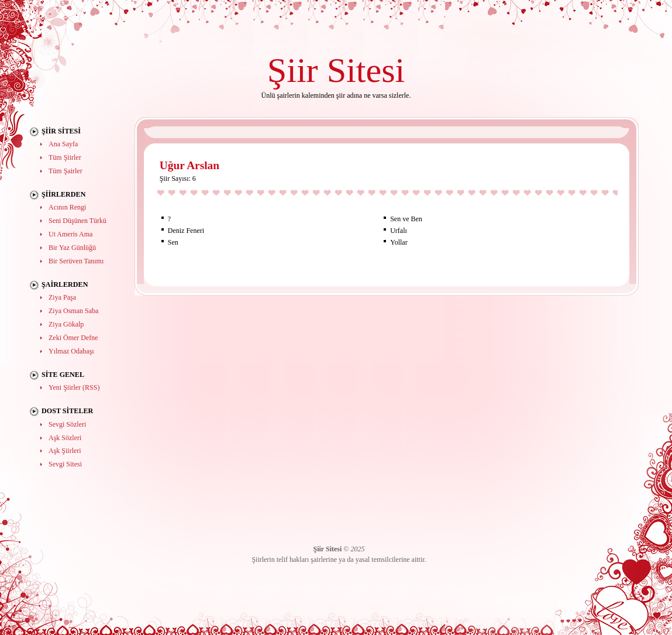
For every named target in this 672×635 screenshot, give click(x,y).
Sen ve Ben (406, 219)
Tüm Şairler (66, 171)
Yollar (399, 242)
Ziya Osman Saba (73, 311)
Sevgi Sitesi (65, 464)
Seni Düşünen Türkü (77, 221)
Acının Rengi (67, 207)
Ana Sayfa (63, 144)
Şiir (293, 70)
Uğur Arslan (189, 165)
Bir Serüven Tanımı (76, 261)
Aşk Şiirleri (65, 451)
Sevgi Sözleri (67, 424)
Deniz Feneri (186, 231)
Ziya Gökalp (66, 324)
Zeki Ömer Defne (73, 338)
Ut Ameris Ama (70, 234)
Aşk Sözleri (65, 438)
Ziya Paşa (62, 297)
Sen (173, 242)
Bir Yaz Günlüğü (72, 248)
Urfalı (399, 231)
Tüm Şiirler (65, 157)
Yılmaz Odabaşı (71, 351)
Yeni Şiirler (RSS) (74, 387)
